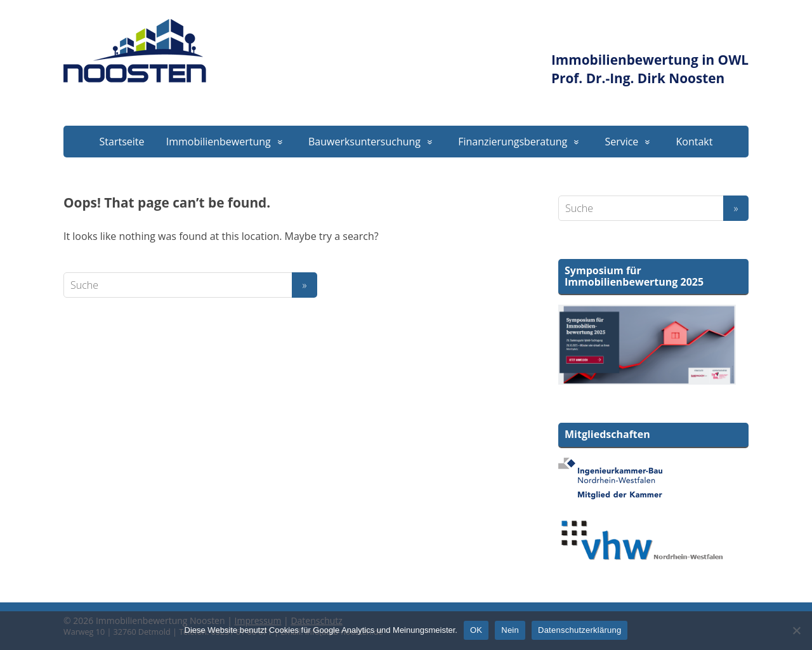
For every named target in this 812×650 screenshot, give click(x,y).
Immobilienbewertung (219, 142)
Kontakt (695, 142)
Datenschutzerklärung (580, 630)
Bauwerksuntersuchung (364, 142)
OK (476, 630)
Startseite (122, 142)
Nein (510, 630)
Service (621, 142)
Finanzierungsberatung (513, 142)
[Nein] (796, 630)
